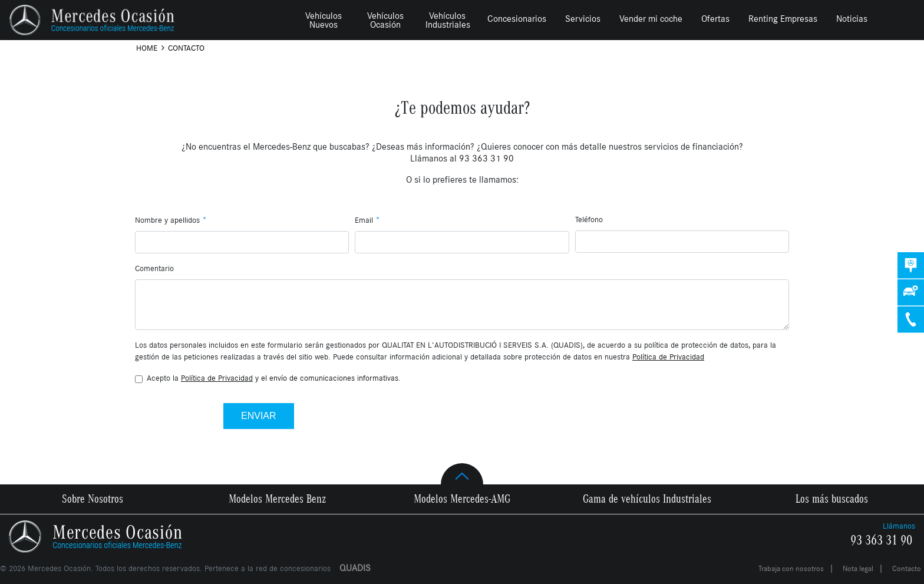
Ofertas (715, 19)
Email (367, 220)
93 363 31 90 (881, 540)
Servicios (583, 19)
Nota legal (858, 569)
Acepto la (274, 378)
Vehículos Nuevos (324, 20)
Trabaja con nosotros (791, 569)
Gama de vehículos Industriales (647, 499)
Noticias (852, 19)
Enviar (259, 416)
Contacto (907, 569)
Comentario (154, 268)
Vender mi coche (651, 19)
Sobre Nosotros (93, 499)
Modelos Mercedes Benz (277, 499)
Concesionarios (517, 19)
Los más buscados (832, 499)
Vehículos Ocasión (385, 20)
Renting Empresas (783, 19)
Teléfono (589, 220)
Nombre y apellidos (171, 220)
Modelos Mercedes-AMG (462, 499)
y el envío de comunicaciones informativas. (291, 378)
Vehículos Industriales (448, 20)
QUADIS (355, 568)
